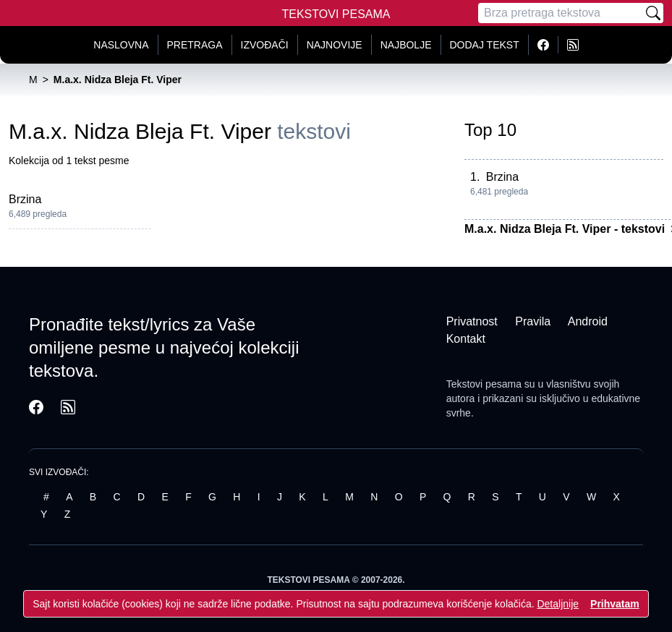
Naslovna (121, 45)
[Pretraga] (561, 13)
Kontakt (466, 339)
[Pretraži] (653, 13)
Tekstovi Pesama (336, 14)
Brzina (25, 199)
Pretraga (195, 45)
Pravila (533, 321)
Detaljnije (558, 604)
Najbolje (406, 45)
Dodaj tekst (485, 45)
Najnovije (335, 45)
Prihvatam (615, 604)
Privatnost (472, 321)
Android (588, 321)
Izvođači (265, 45)
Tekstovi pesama (484, 384)
